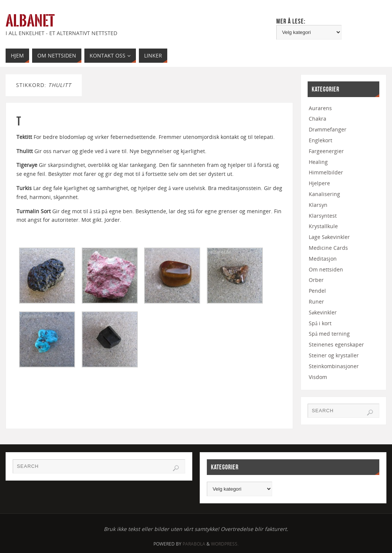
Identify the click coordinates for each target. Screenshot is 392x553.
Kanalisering (324, 194)
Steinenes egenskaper (336, 344)
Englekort (321, 140)
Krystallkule (323, 226)
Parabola (194, 544)
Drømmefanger (328, 129)
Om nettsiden (326, 269)
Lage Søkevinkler (329, 237)
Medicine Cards (328, 248)
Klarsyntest (323, 216)
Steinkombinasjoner (334, 366)
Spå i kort (320, 323)
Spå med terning (329, 334)
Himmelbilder (326, 172)
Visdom (318, 377)
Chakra (318, 119)
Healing (318, 162)
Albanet (30, 21)
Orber (316, 280)
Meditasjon (323, 259)
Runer (316, 302)
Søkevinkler (323, 312)
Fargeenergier (326, 151)
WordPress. (225, 544)
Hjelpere (319, 183)
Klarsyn (318, 205)
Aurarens (320, 108)
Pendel (317, 291)
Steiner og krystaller (334, 355)
